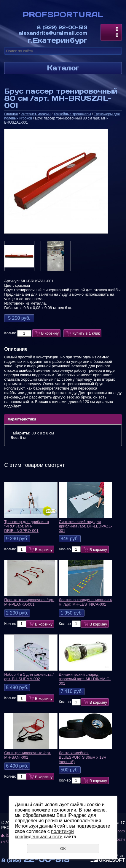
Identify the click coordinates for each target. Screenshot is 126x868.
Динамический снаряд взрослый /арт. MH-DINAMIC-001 (85, 679)
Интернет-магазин (36, 114)
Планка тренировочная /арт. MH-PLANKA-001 (29, 602)
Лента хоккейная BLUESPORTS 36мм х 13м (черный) (82, 757)
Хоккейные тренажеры (72, 114)
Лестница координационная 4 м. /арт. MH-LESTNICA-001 (85, 602)
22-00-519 (62, 27)
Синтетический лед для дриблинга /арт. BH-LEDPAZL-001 (85, 526)
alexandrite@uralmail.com (53, 33)
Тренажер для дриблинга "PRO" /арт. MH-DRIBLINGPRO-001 (27, 526)
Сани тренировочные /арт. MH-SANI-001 (28, 755)
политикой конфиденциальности (44, 834)
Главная (11, 114)
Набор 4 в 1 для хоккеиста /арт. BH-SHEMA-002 (29, 677)
